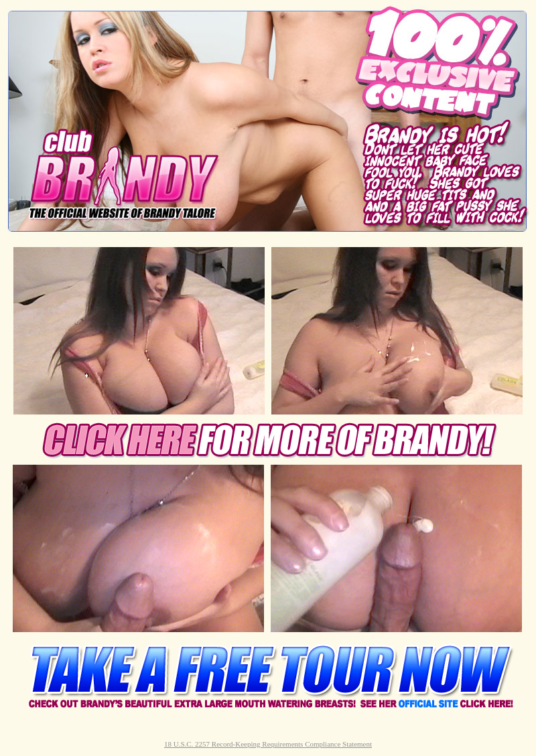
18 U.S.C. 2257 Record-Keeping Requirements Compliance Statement (268, 744)
